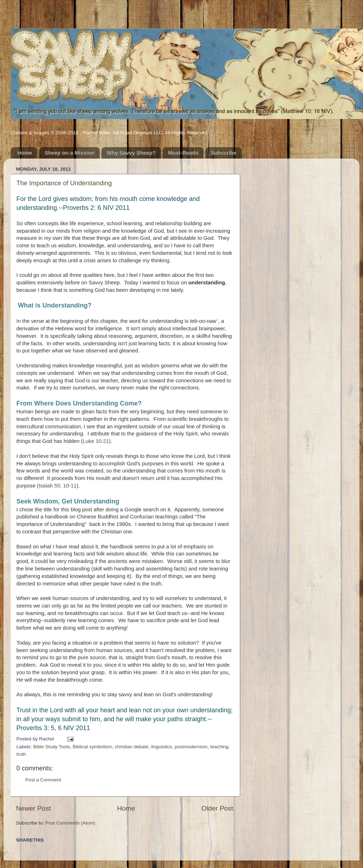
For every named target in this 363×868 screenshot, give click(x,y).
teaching (219, 747)
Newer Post (33, 808)
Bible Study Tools (51, 747)
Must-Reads (183, 153)
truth (21, 754)
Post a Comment (43, 780)
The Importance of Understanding (64, 183)
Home (25, 153)
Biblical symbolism (92, 747)
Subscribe (224, 153)
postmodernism (191, 747)
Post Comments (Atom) (70, 823)
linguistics (162, 747)
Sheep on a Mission (69, 153)
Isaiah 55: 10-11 (58, 486)
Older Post (217, 808)
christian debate (131, 747)
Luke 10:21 (96, 441)
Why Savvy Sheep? (131, 153)
